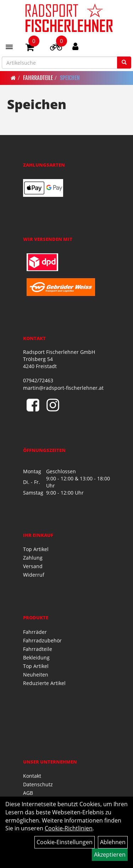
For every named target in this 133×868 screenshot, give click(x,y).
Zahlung (33, 558)
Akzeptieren (110, 854)
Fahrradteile (38, 78)
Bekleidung (36, 657)
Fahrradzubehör (42, 640)
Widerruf (34, 575)
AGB (28, 793)
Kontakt (32, 776)
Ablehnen (113, 842)
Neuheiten (36, 675)
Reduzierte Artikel (44, 683)
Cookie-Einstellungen (65, 842)
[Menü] (9, 47)
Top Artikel (36, 549)
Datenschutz (38, 784)
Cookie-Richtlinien (69, 828)
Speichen (70, 78)
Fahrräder (35, 632)
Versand (33, 566)
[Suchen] (124, 63)
